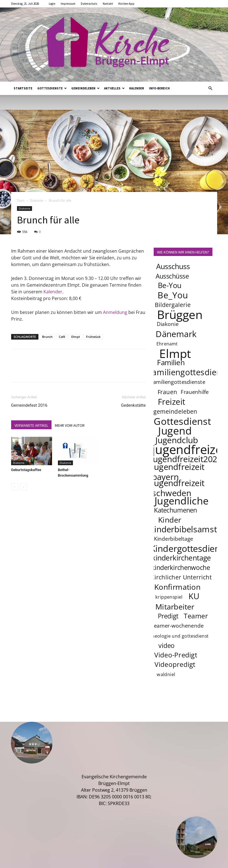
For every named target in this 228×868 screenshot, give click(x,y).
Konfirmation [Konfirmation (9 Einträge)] (177, 587)
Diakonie (37, 200)
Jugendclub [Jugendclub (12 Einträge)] (177, 440)
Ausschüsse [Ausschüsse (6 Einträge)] (172, 276)
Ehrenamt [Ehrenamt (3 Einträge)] (167, 344)
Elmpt (76, 337)
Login (52, 4)
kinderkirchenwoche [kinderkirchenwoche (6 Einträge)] (180, 567)
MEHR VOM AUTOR (70, 425)
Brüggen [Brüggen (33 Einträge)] (180, 314)
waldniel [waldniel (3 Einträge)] (166, 675)
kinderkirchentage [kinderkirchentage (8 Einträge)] (181, 558)
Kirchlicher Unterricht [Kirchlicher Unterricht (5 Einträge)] (181, 577)
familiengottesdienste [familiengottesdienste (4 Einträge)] (178, 382)
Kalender (137, 88)
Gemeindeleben (85, 88)
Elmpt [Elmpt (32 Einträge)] (175, 353)
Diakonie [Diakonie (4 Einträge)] (168, 324)
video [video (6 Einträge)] (166, 645)
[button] (210, 88)
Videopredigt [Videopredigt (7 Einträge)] (175, 665)
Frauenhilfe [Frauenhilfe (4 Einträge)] (195, 392)
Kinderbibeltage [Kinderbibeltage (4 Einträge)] (173, 539)
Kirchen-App (126, 4)
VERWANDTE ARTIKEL (31, 425)
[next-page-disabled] (24, 487)
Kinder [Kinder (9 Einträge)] (169, 520)
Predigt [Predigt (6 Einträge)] (168, 616)
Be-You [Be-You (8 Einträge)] (169, 285)
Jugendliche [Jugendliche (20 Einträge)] (182, 501)
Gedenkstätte (133, 405)
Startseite (23, 88)
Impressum (68, 4)
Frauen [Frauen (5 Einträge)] (167, 392)
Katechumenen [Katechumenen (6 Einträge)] (176, 510)
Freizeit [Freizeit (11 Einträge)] (171, 402)
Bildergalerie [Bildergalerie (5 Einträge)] (173, 305)
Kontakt (108, 4)
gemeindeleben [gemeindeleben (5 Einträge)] (175, 411)
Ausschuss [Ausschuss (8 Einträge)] (173, 266)
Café (62, 337)
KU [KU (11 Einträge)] (194, 596)
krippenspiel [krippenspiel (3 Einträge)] (169, 597)
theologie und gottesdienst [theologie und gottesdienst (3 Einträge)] (179, 636)
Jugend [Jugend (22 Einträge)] (175, 430)
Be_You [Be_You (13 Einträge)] (173, 295)
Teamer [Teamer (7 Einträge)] (196, 616)
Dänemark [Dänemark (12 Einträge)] (176, 334)
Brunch (47, 337)
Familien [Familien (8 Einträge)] (171, 363)
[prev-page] (15, 487)
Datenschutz (89, 4)
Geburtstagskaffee (26, 470)
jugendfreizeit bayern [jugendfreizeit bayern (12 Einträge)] (178, 472)
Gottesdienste (52, 88)
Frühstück (93, 337)
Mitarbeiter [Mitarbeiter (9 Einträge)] (175, 606)
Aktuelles (114, 88)
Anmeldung (115, 312)
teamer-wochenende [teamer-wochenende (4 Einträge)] (178, 626)
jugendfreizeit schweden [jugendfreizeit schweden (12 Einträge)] (178, 488)
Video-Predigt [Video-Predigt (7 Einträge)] (176, 655)
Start (21, 200)
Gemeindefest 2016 (29, 405)
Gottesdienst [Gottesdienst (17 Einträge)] (182, 421)
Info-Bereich (159, 88)
